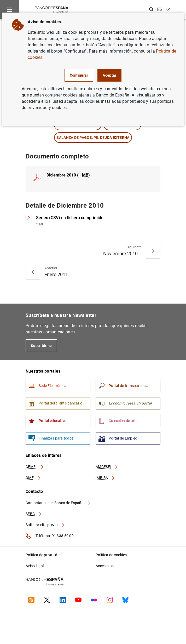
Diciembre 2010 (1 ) (68, 175)
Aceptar (109, 75)
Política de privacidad (44, 555)
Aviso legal (35, 566)
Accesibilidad (107, 566)
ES (163, 10)
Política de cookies (111, 555)
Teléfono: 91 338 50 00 (50, 536)
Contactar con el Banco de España (58, 503)
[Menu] (9, 9)
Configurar (79, 75)
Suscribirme (41, 346)
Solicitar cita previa (45, 525)
